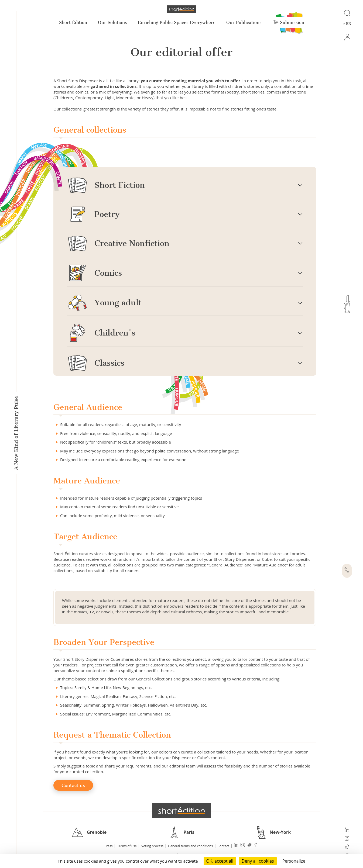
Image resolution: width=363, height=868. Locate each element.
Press (108, 846)
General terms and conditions (190, 846)
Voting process (152, 846)
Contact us (73, 785)
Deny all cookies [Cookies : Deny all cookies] (258, 861)
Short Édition (73, 23)
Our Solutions (112, 23)
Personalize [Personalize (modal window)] (294, 861)
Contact (223, 846)
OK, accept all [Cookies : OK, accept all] (220, 861)
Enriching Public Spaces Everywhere (177, 23)
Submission (288, 23)
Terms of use (127, 846)
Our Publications (244, 23)
